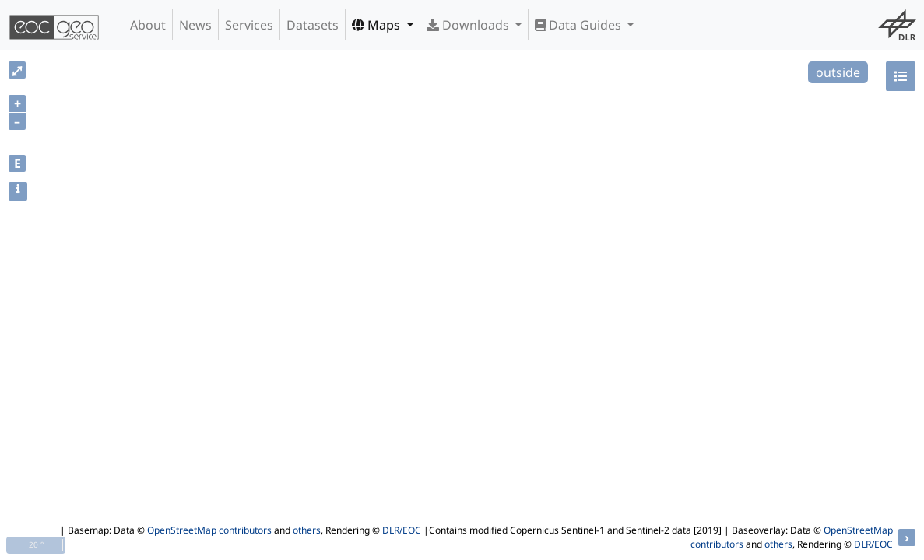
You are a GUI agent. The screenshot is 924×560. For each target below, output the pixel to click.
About (148, 25)
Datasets (313, 25)
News (195, 25)
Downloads (469, 25)
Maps (378, 25)
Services (249, 25)
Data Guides (580, 25)
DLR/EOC (402, 530)
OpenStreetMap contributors (209, 530)
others (307, 530)
